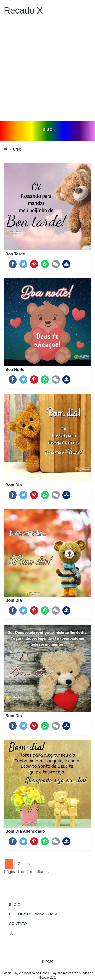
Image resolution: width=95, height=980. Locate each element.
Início (25, 904)
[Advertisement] (48, 70)
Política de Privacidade (34, 914)
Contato (18, 924)
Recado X (23, 10)
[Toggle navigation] (84, 10)
